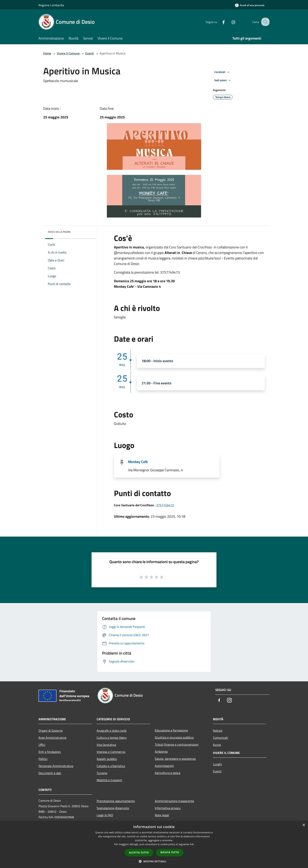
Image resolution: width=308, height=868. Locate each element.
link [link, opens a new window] (192, 844)
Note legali (162, 815)
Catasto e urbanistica (111, 766)
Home (47, 53)
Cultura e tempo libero (112, 738)
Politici (43, 759)
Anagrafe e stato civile (112, 731)
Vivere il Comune (69, 53)
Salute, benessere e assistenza (175, 759)
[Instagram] (230, 22)
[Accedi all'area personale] (250, 5)
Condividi (222, 72)
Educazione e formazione (171, 730)
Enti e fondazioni (50, 752)
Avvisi (217, 745)
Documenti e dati (50, 773)
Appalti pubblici (107, 759)
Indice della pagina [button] (59, 232)
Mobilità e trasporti (109, 780)
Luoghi (217, 764)
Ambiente (161, 752)
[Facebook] (220, 22)
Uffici (42, 745)
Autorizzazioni (164, 766)
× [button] (304, 825)
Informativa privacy (168, 808)
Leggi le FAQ (105, 815)
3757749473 (165, 505)
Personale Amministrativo (56, 766)
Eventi (90, 53)
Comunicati (220, 738)
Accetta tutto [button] (139, 853)
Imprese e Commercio (111, 752)
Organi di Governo (51, 731)
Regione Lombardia (51, 5)
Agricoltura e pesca (168, 773)
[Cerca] (265, 22)
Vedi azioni (223, 80)
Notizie (218, 731)
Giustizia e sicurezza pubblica (174, 737)
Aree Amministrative (52, 738)
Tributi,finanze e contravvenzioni (177, 744)
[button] (154, 861)
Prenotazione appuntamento (116, 801)
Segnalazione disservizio (113, 808)
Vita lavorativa (106, 745)
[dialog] (154, 844)
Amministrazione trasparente (174, 801)
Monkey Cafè (138, 462)
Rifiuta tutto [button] (170, 852)
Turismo (102, 773)
